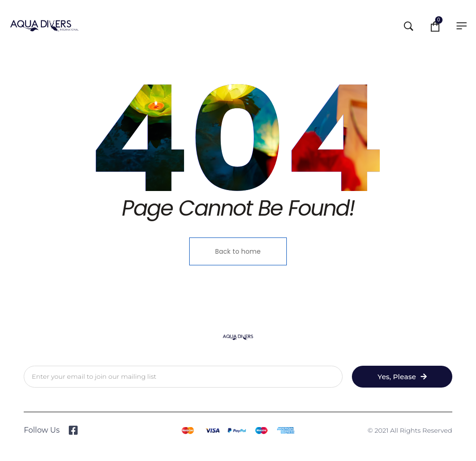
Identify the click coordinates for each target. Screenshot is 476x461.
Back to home (238, 251)
